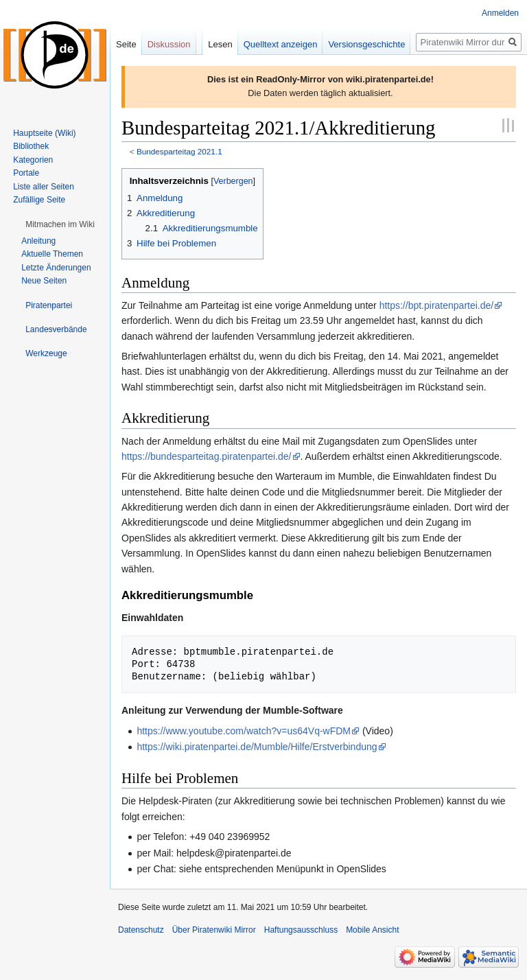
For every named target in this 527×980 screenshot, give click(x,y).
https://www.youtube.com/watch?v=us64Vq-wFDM (244, 731)
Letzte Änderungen (56, 268)
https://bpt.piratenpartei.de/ (437, 305)
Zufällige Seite (39, 200)
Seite (126, 44)
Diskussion (169, 44)
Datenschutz (141, 930)
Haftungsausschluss (301, 930)
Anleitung (38, 241)
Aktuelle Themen (52, 254)
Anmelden (500, 13)
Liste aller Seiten (44, 187)
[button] (60, 224)
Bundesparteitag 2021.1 (179, 151)
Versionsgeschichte (366, 44)
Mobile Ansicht (372, 930)
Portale (26, 173)
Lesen (220, 44)
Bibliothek (31, 146)
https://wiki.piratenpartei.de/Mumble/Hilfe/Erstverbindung (257, 747)
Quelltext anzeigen (281, 44)
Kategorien (33, 160)
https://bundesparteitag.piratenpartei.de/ (207, 456)
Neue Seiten (44, 281)
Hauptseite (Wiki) (44, 133)
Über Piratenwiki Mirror (214, 930)
